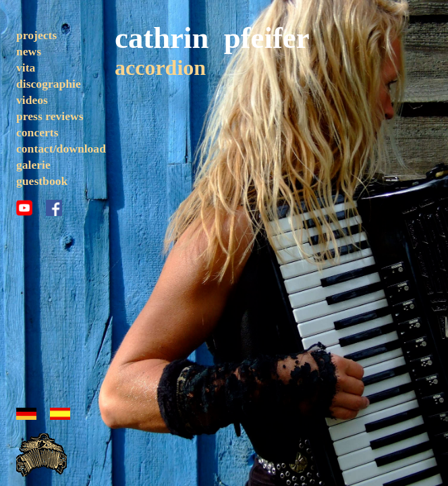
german (26, 414)
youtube (24, 208)
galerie (33, 165)
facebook (54, 208)
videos (32, 100)
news (29, 51)
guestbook (42, 181)
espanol (60, 414)
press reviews (50, 116)
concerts (37, 132)
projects (36, 35)
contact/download (61, 148)
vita (26, 67)
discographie (49, 84)
